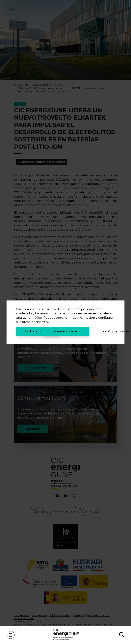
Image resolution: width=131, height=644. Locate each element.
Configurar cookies (109, 331)
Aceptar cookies (65, 331)
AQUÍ (46, 322)
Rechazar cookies (38, 331)
